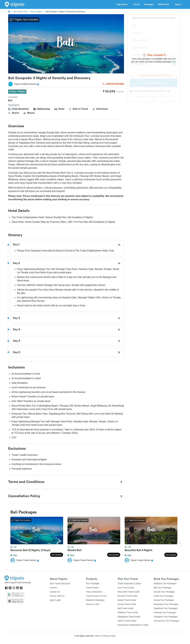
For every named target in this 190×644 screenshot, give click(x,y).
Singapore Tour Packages (166, 617)
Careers (53, 588)
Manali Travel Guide (127, 600)
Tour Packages (93, 583)
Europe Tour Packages (164, 592)
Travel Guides (92, 588)
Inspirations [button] (123, 4)
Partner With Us (57, 596)
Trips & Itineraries (94, 592)
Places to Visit (92, 604)
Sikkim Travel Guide (127, 621)
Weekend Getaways (95, 600)
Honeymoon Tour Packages (167, 621)
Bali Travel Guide (20, 12)
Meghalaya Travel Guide (129, 617)
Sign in (178, 4)
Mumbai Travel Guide (128, 596)
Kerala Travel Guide (127, 604)
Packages (149, 4)
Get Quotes (57, 555)
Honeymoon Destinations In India (133, 625)
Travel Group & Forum (96, 596)
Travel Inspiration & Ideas (129, 583)
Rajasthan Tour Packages (166, 608)
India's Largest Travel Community (18, 583)
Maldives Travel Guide (128, 612)
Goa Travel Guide (126, 588)
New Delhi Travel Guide (129, 592)
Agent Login (55, 600)
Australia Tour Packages (165, 612)
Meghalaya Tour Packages (166, 604)
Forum (137, 4)
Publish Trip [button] (164, 4)
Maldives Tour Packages (165, 583)
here (174, 62)
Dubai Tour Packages (164, 596)
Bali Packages (36, 12)
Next (180, 544)
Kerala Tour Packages (164, 600)
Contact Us (55, 592)
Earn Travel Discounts (60, 583)
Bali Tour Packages (163, 588)
